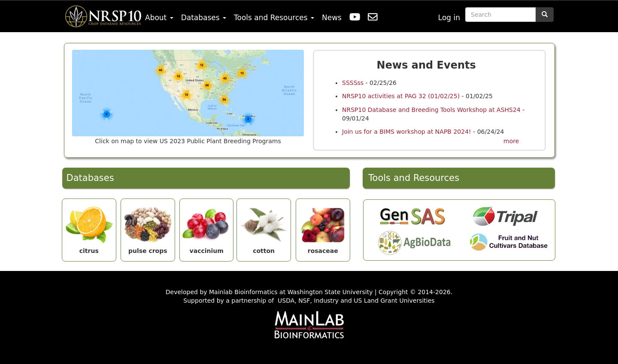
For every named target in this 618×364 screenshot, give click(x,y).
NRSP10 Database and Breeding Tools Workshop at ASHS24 (431, 110)
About (159, 18)
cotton (264, 227)
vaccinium (207, 227)
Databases (204, 18)
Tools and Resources (274, 18)
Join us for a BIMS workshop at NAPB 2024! (407, 132)
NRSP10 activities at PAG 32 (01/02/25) (401, 96)
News (332, 18)
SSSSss (353, 83)
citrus (89, 227)
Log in (449, 18)
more (511, 141)
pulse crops (148, 227)
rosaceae (323, 227)
